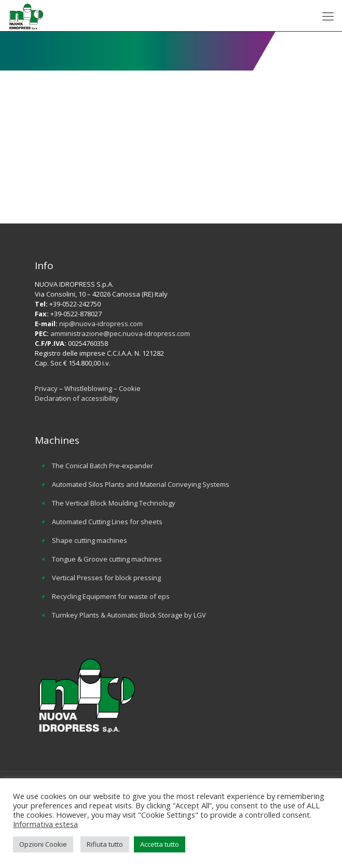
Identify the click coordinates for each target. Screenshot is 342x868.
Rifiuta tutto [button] (105, 844)
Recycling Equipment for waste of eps (111, 596)
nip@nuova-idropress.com (101, 324)
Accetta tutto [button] (160, 844)
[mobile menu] (328, 16)
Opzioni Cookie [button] (43, 844)
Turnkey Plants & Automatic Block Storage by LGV (129, 615)
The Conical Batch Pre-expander (102, 466)
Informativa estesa (45, 824)
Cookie (130, 388)
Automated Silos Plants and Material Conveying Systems (141, 484)
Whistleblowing (89, 388)
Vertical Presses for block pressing (106, 578)
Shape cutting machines (90, 540)
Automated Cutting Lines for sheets (107, 522)
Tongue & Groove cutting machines (107, 559)
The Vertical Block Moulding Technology (114, 503)
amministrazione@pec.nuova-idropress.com (120, 333)
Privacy (46, 388)
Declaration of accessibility (77, 398)
